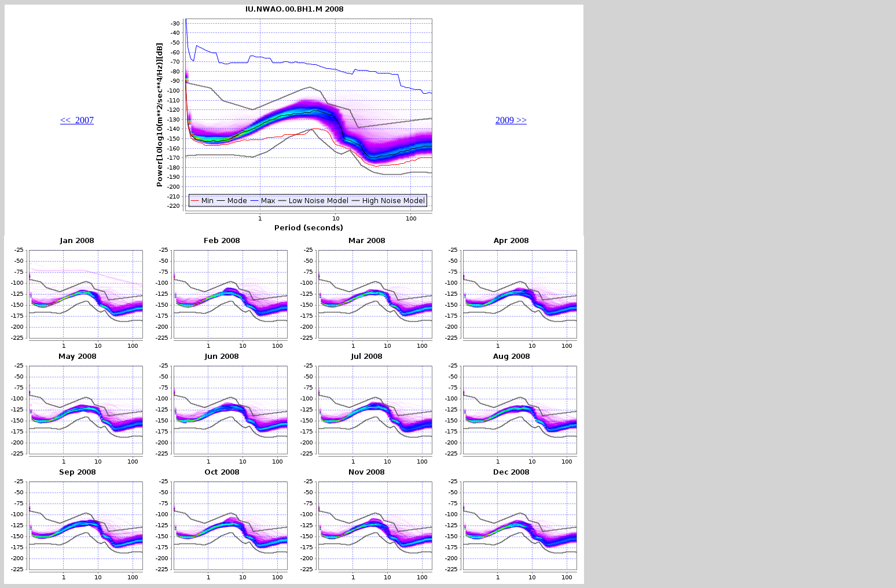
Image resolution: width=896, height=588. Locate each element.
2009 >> (511, 120)
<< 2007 (77, 120)
